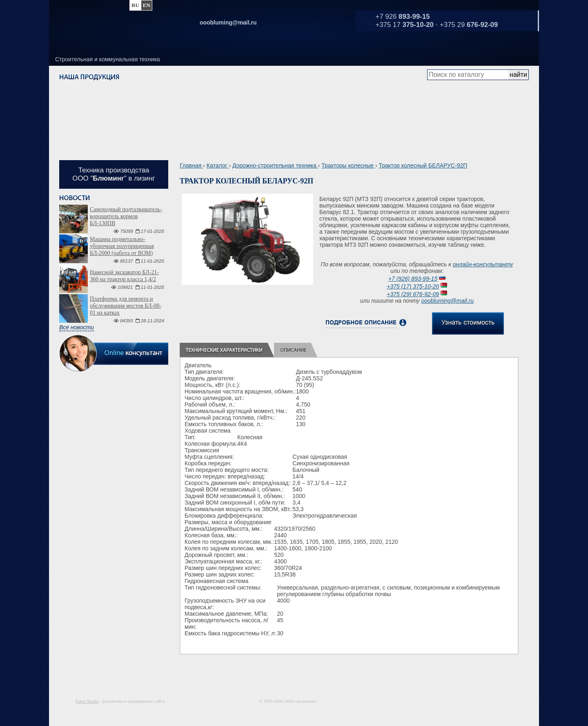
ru (135, 5)
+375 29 (469, 25)
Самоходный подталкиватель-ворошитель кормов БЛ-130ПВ (126, 216)
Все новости (77, 327)
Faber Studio (87, 701)
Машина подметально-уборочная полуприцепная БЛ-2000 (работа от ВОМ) (122, 246)
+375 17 (405, 25)
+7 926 (403, 17)
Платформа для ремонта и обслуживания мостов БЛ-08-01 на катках (126, 306)
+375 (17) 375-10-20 (413, 286)
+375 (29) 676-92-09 (413, 294)
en (147, 5)
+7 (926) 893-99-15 (413, 279)
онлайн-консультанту (483, 264)
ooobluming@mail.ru (447, 301)
